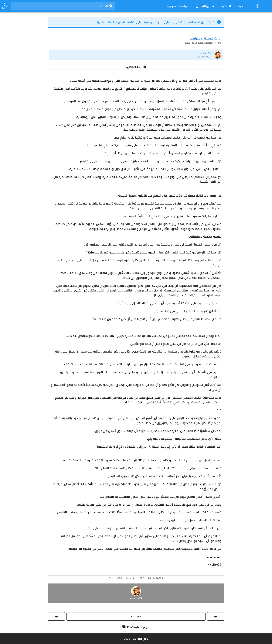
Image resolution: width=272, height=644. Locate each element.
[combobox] (63, 6)
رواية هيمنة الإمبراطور (205, 38)
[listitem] (136, 55)
